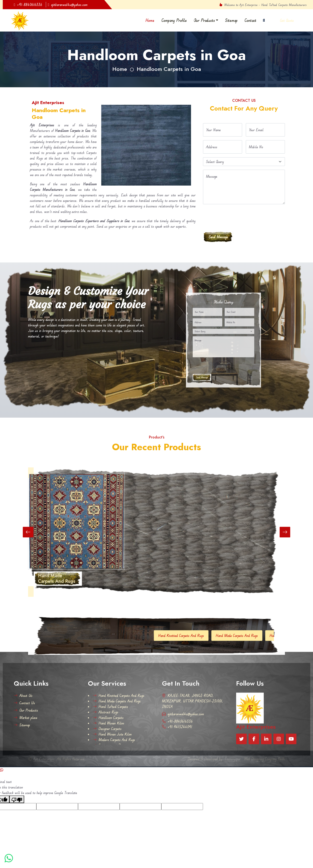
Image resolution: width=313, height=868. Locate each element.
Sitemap (231, 20)
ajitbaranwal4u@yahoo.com (68, 5)
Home (150, 20)
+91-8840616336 (28, 5)
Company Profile (174, 20)
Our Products (204, 20)
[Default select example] (244, 162)
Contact (250, 20)
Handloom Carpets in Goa (169, 69)
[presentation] (238, 217)
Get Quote (287, 20)
